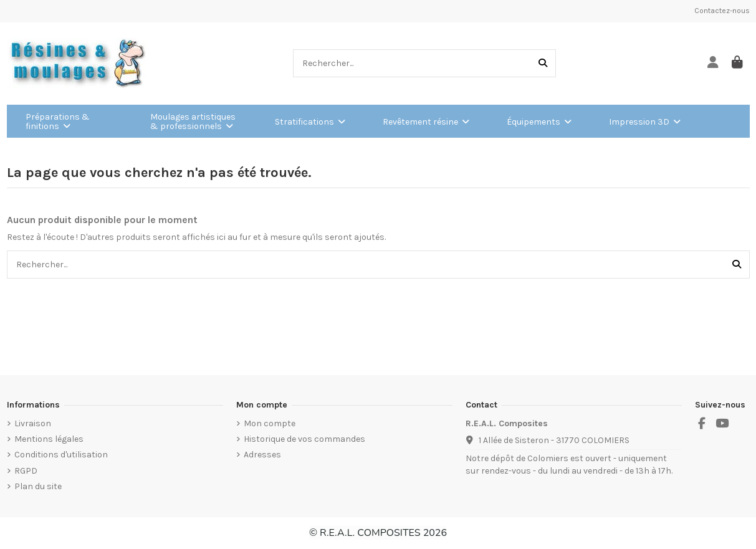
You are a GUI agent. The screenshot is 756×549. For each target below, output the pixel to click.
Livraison (33, 423)
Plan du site (38, 486)
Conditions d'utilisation (61, 455)
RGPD (26, 471)
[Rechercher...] (543, 63)
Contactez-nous (722, 11)
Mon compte (270, 423)
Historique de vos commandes (304, 439)
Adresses (262, 455)
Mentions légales (49, 439)
